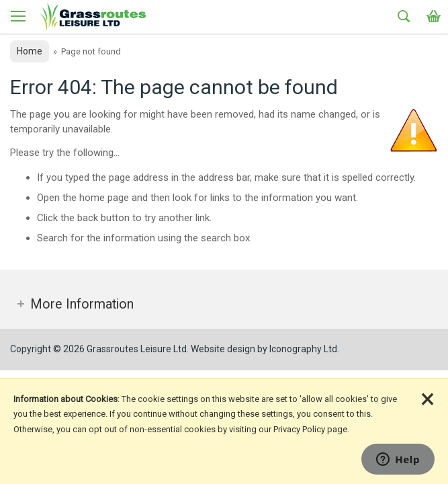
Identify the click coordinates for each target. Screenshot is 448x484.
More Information (82, 304)
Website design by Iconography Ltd (264, 349)
